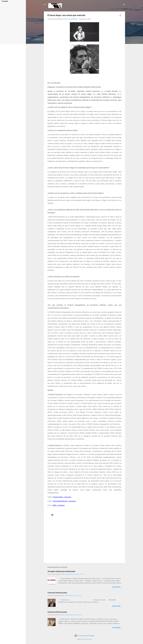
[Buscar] (124, 5)
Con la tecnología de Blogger (84, 636)
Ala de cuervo (55, 4)
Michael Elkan (89, 639)
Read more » (117, 587)
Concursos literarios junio (57, 593)
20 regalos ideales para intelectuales (61, 571)
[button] (120, 16)
